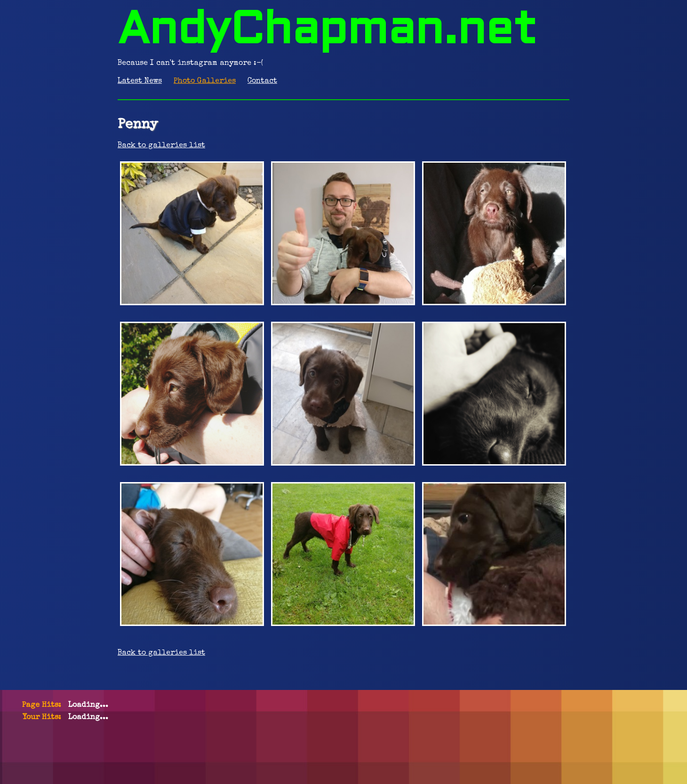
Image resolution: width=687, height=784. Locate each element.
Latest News (140, 81)
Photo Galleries (205, 81)
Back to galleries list (161, 146)
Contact (262, 81)
